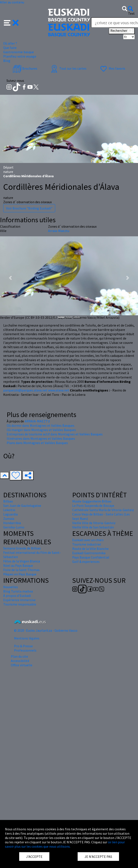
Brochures (25, 68)
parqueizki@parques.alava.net (25, 390)
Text (131, 13)
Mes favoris (112, 68)
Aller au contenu (12, 2)
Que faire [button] (10, 48)
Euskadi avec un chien (88, 540)
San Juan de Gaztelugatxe (22, 506)
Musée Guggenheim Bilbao (92, 501)
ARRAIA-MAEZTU (37, 421)
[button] (11, 22)
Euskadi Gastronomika (89, 553)
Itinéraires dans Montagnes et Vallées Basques (41, 438)
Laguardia (10, 514)
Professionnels (25, 650)
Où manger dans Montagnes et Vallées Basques (41, 430)
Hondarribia (12, 523)
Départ (8, 167)
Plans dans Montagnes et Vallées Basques (37, 443)
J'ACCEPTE (34, 857)
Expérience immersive (19, 600)
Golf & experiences (86, 562)
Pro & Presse (23, 646)
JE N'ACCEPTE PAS (98, 857)
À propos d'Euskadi (17, 596)
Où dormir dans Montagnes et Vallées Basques (41, 425)
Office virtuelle (22, 665)
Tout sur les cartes (68, 68)
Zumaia (9, 519)
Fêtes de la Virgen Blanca (22, 561)
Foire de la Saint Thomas (21, 570)
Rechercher (122, 31)
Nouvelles (11, 587)
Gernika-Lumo (14, 527)
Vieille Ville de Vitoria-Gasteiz (94, 523)
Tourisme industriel (87, 544)
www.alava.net (59, 390)
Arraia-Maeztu (59, 231)
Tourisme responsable (20, 604)
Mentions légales (27, 638)
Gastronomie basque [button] (19, 52)
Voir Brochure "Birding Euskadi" (29, 208)
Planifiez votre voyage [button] (20, 56)
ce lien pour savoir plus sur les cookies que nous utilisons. (65, 844)
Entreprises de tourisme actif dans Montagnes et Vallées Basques (55, 434)
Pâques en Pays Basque (20, 574)
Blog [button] (7, 61)
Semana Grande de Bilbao (22, 548)
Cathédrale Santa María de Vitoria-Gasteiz (103, 510)
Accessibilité (20, 661)
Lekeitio (9, 510)
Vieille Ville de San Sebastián (93, 527)
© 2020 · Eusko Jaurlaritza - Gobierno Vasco (46, 630)
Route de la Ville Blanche (90, 549)
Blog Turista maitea (18, 591)
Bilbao (8, 501)
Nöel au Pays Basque (18, 565)
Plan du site (19, 656)
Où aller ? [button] (10, 43)
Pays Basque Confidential (91, 557)
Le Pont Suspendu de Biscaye (93, 506)
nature (8, 172)
